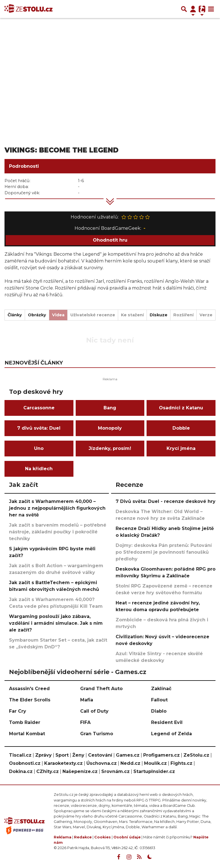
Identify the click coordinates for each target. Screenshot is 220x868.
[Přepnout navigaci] (193, 9)
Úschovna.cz (102, 763)
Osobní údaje (127, 837)
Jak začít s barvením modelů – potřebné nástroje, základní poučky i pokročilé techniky (58, 532)
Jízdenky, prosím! (110, 448)
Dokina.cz (21, 771)
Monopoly (110, 428)
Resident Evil (167, 722)
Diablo (159, 711)
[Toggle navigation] (211, 9)
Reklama (63, 837)
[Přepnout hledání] (184, 9)
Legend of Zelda (171, 734)
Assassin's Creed (29, 689)
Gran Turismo (97, 734)
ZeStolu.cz (196, 755)
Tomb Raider (25, 722)
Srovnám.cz (115, 771)
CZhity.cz (48, 771)
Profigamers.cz (161, 755)
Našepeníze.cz (80, 771)
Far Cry (18, 711)
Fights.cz (181, 763)
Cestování (100, 755)
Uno (39, 448)
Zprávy (43, 755)
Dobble (181, 428)
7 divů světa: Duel (39, 428)
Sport (62, 755)
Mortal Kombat (27, 734)
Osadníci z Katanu (181, 408)
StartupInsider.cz (154, 771)
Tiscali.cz (20, 755)
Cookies (103, 837)
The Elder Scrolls (30, 700)
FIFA (85, 722)
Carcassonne (39, 408)
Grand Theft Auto (101, 689)
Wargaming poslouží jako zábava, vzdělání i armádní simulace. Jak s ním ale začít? (56, 623)
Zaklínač (161, 689)
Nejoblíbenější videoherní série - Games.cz (78, 672)
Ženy (78, 755)
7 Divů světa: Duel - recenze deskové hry (166, 501)
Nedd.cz (130, 763)
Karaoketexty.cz (63, 763)
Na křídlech (39, 469)
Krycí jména (181, 448)
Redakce (83, 837)
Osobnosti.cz (25, 763)
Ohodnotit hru (110, 240)
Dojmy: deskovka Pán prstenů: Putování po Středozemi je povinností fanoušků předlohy (164, 552)
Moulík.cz (155, 763)
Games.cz (128, 755)
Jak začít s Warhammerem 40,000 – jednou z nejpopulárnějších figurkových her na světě (57, 508)
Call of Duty (94, 711)
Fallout (159, 700)
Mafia (87, 700)
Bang (110, 408)
